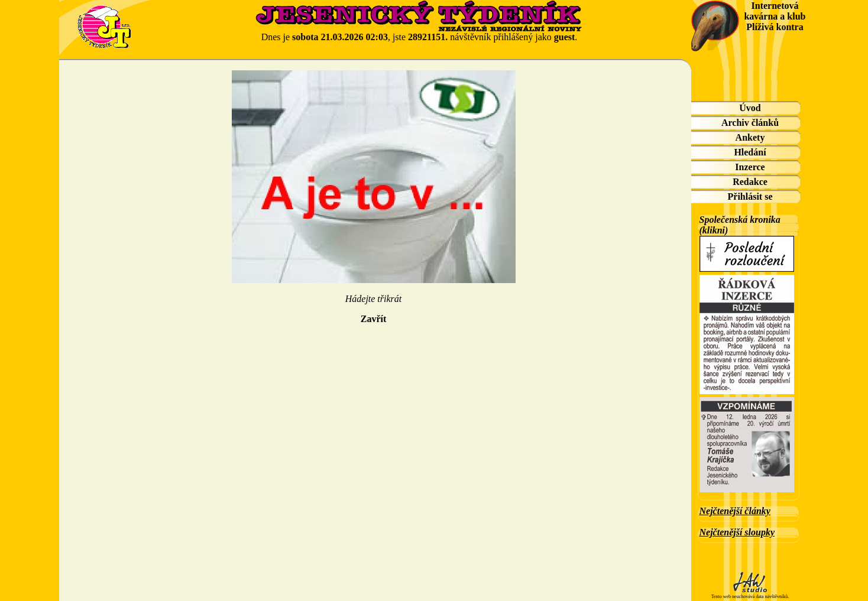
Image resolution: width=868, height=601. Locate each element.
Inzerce (750, 167)
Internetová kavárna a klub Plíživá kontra (775, 16)
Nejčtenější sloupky (737, 532)
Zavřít (374, 319)
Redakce (750, 182)
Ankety (750, 137)
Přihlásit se (750, 196)
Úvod (750, 108)
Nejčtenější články (735, 511)
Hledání (750, 152)
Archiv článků (750, 123)
